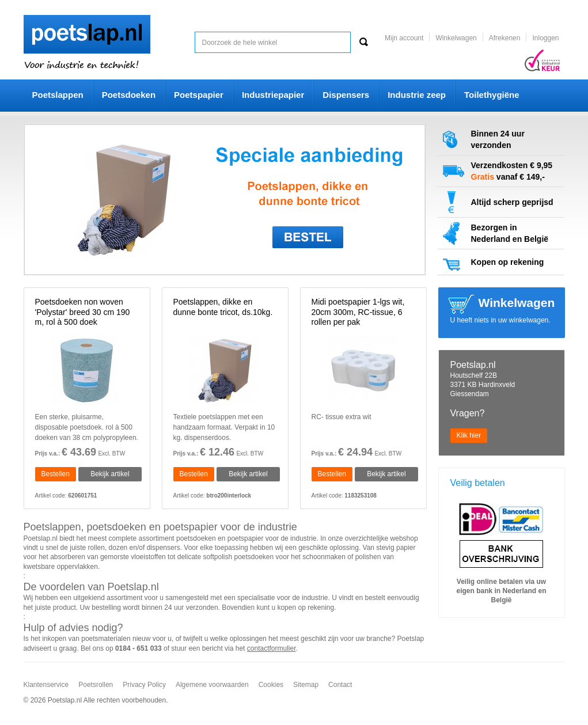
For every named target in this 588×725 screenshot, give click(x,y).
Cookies (271, 685)
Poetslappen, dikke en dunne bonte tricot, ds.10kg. (223, 307)
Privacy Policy (144, 685)
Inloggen (545, 38)
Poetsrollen (96, 685)
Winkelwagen (456, 38)
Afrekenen (505, 38)
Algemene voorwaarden (212, 685)
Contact (340, 685)
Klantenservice (46, 685)
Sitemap (306, 685)
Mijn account (404, 38)
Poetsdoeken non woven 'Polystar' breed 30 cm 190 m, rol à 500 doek (83, 312)
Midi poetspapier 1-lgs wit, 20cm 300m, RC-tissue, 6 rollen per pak (358, 312)
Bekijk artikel (110, 474)
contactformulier (272, 648)
